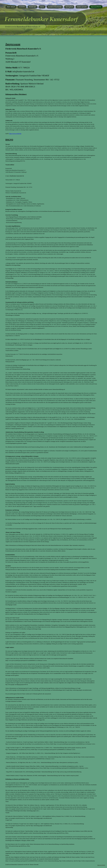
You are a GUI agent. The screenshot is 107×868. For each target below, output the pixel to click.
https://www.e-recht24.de (15, 134)
